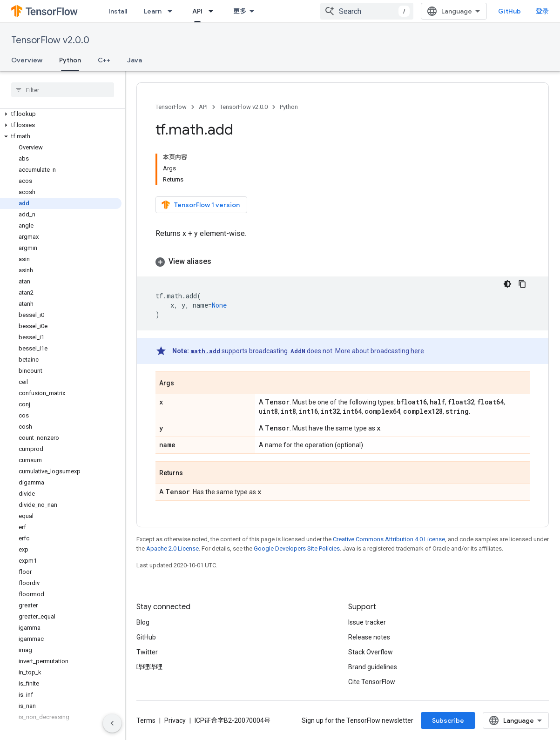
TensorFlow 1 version (200, 205)
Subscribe (448, 720)
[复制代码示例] (522, 284)
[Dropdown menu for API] (214, 11)
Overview (27, 60)
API (203, 107)
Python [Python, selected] (70, 60)
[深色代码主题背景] (507, 284)
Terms (146, 720)
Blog (143, 622)
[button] (61, 114)
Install (118, 11)
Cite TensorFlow (372, 682)
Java (135, 60)
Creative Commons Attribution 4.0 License (389, 539)
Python (289, 107)
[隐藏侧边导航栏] (112, 723)
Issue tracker (367, 622)
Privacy (175, 720)
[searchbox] (63, 90)
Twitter (147, 652)
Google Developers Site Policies (297, 548)
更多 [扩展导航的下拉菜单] (240, 11)
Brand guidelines (373, 667)
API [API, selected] (197, 11)
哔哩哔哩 (149, 667)
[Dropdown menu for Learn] (173, 11)
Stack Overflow (371, 652)
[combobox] (367, 11)
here (417, 351)
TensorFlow (171, 107)
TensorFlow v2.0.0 (50, 40)
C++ (104, 60)
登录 (542, 11)
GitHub (509, 11)
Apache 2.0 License (172, 548)
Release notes (369, 637)
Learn (153, 11)
